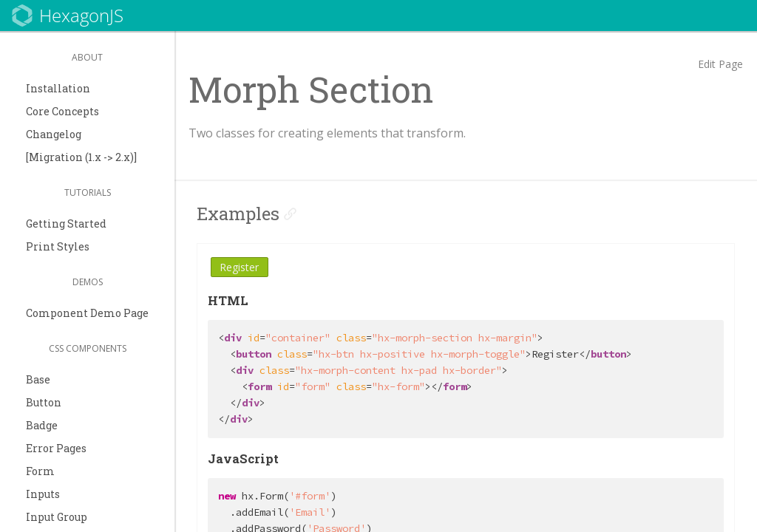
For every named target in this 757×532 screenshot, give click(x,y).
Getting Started (66, 224)
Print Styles (58, 246)
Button (44, 402)
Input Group (57, 517)
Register (239, 267)
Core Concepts (62, 111)
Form (40, 471)
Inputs (43, 494)
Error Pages (56, 448)
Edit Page (720, 64)
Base (38, 379)
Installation (58, 88)
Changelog (54, 134)
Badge (42, 425)
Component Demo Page (87, 313)
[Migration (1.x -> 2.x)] (81, 157)
